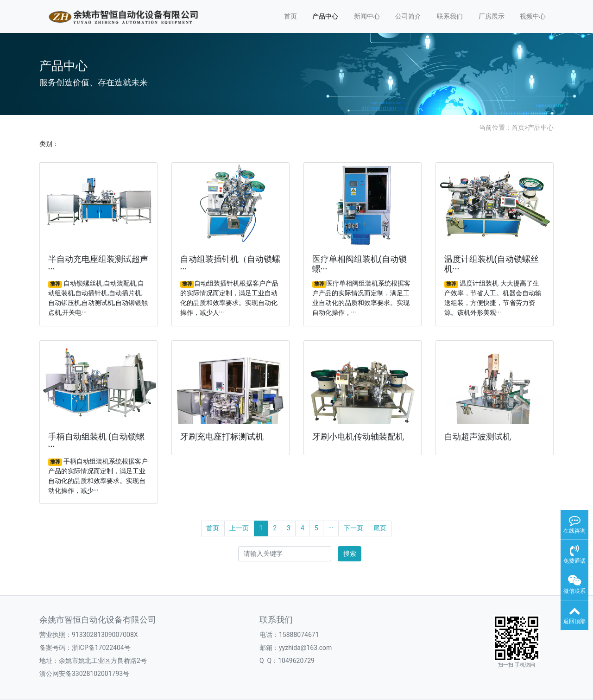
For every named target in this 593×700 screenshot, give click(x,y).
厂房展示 (492, 16)
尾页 (380, 528)
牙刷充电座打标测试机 (222, 437)
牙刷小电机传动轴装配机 (358, 437)
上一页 (239, 528)
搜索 (350, 554)
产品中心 (325, 16)
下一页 (353, 528)
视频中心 (533, 16)
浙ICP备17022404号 (101, 648)
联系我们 (450, 16)
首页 (290, 16)
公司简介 (408, 16)
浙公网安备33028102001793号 (84, 674)
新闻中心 (367, 16)
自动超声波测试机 (478, 437)
